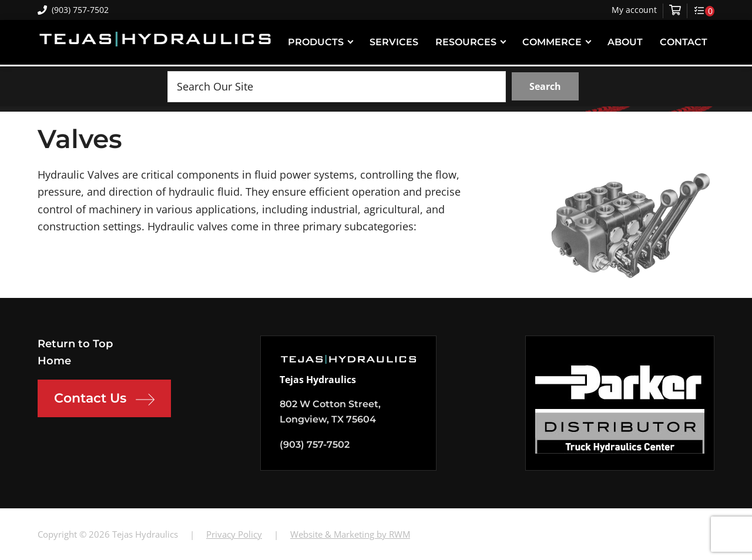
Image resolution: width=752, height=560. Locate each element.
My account (634, 10)
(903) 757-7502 (73, 10)
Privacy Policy (234, 534)
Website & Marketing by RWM (350, 534)
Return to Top (75, 344)
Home (54, 361)
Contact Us (104, 400)
